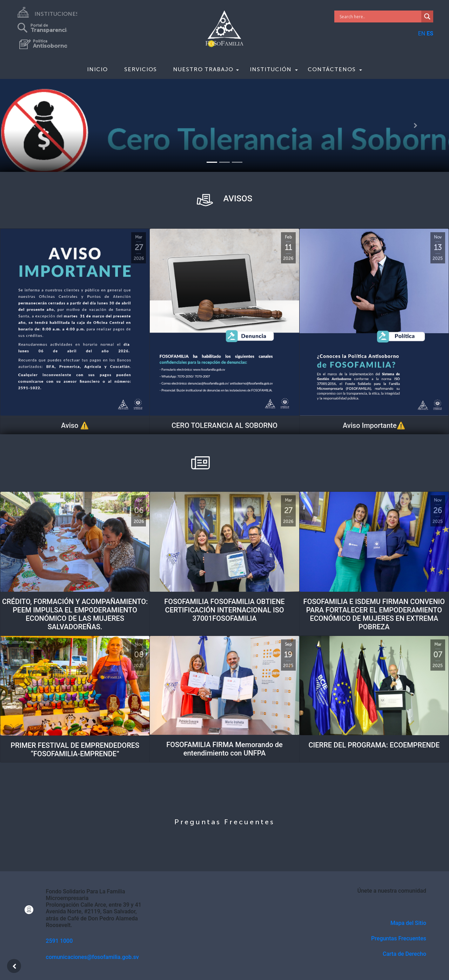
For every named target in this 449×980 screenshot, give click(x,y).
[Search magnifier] (427, 16)
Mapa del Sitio (408, 923)
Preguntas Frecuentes (399, 938)
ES (430, 33)
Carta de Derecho (404, 954)
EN (422, 33)
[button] (34, 125)
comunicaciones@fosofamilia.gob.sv (92, 957)
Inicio (97, 69)
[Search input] (380, 16)
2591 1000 (59, 941)
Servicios (140, 69)
